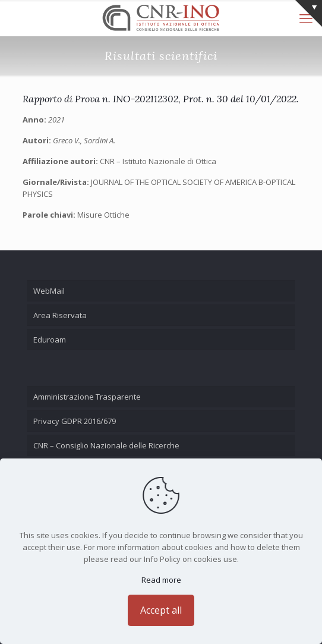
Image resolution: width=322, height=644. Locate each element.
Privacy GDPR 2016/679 (75, 421)
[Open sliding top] (309, 13)
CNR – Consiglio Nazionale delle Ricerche (106, 445)
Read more (161, 580)
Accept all (161, 610)
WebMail (49, 291)
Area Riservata (60, 315)
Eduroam (50, 340)
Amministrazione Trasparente (87, 397)
